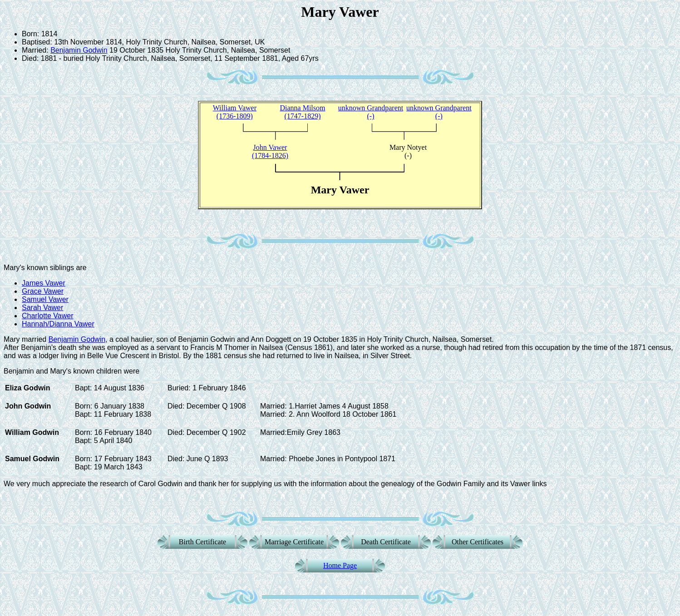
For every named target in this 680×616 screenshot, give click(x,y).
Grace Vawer (43, 291)
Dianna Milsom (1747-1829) (302, 112)
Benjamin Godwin (79, 50)
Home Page (340, 565)
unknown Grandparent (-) (371, 112)
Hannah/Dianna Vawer (58, 324)
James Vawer (44, 283)
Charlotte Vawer (48, 316)
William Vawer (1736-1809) (235, 112)
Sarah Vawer (42, 308)
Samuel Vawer (45, 299)
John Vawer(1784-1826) (270, 151)
